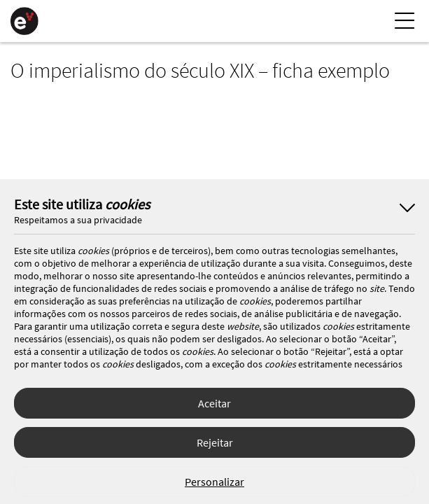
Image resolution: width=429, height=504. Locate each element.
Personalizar (215, 482)
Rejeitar (215, 442)
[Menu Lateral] (405, 21)
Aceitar (215, 403)
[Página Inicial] (24, 21)
